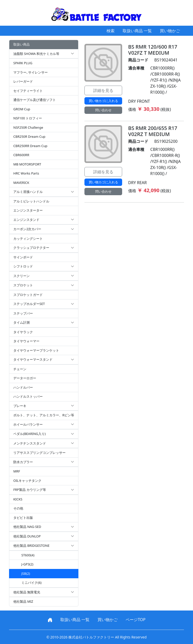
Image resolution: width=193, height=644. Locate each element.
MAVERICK (21, 183)
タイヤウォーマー (26, 341)
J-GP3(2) (27, 564)
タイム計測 (44, 323)
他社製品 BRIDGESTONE (44, 546)
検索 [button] (111, 31)
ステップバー (23, 313)
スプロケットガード (28, 295)
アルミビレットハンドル (31, 201)
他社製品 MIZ (23, 601)
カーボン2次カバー (44, 229)
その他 (18, 508)
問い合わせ (103, 110)
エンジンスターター (28, 210)
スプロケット (44, 285)
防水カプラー (44, 462)
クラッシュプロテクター (44, 248)
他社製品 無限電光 (44, 592)
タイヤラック (23, 332)
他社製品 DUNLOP (44, 536)
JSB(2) (26, 573)
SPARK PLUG (23, 63)
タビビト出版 (23, 518)
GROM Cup (22, 109)
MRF (17, 471)
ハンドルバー (23, 387)
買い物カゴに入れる (103, 101)
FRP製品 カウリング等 (44, 490)
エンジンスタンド (44, 220)
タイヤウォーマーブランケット (36, 350)
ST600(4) (28, 555)
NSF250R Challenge (28, 127)
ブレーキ (44, 406)
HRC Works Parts (26, 173)
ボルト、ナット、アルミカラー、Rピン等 (44, 415)
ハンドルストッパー (28, 396)
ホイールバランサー (44, 425)
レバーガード (23, 81)
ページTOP (136, 620)
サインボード (23, 257)
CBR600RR (21, 155)
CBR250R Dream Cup (29, 137)
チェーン (20, 369)
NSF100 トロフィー (28, 118)
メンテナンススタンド (44, 444)
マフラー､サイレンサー (31, 72)
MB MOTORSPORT (27, 164)
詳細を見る (103, 90)
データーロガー (25, 378)
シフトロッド (44, 266)
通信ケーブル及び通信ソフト (35, 100)
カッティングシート (28, 239)
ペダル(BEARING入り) (44, 434)
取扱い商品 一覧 (137, 31)
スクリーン (44, 276)
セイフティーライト (28, 91)
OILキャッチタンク (27, 481)
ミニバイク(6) (31, 583)
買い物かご (170, 31)
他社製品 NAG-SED (44, 527)
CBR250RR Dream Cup (30, 146)
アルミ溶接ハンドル (44, 192)
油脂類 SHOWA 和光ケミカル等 (44, 54)
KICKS (18, 499)
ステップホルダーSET (44, 304)
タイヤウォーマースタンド (44, 360)
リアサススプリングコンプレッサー (39, 453)
